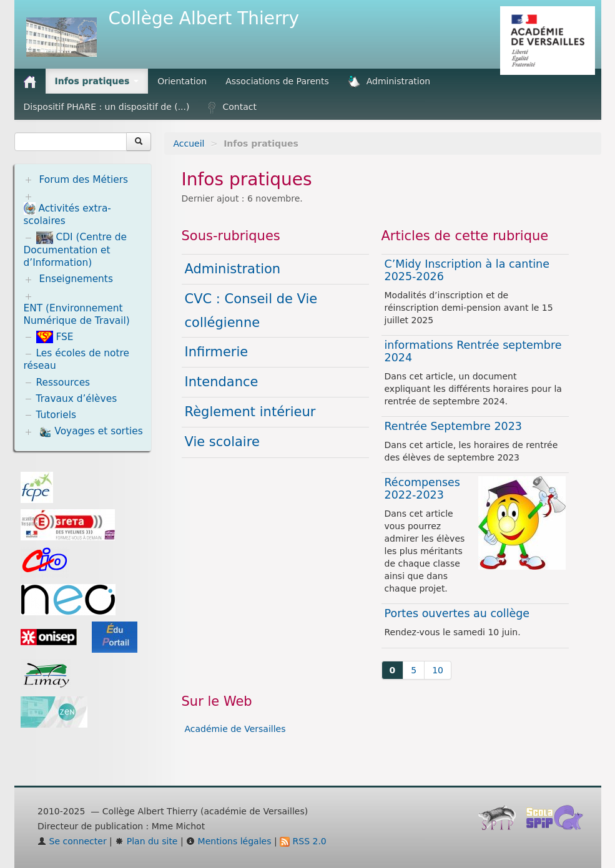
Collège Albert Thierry (204, 18)
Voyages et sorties (91, 432)
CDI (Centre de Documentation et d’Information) (76, 250)
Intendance (222, 382)
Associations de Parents (277, 81)
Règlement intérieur (250, 412)
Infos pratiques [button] (97, 81)
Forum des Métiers (83, 180)
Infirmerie (217, 352)
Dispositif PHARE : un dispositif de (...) (107, 107)
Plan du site (146, 841)
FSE (55, 337)
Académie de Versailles (235, 729)
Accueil (189, 144)
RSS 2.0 (303, 841)
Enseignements (76, 279)
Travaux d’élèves (77, 399)
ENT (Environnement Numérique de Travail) (77, 315)
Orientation (182, 81)
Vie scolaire (222, 442)
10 (438, 670)
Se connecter (72, 841)
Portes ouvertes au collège (457, 613)
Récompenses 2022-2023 (422, 489)
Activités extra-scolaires (67, 214)
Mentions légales (229, 841)
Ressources (63, 383)
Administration (389, 82)
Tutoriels (57, 415)
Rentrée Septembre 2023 (453, 426)
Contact (232, 107)
